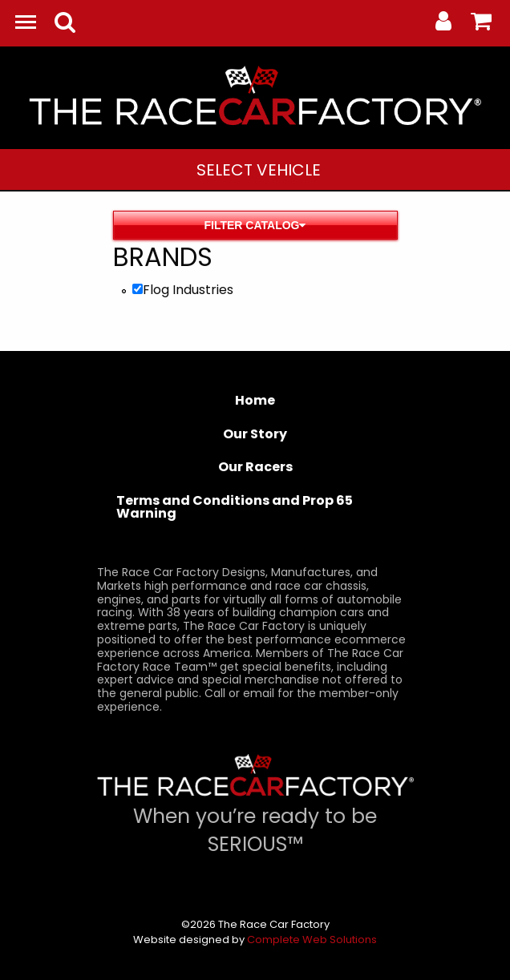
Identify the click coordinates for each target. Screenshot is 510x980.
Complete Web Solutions (312, 940)
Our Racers (255, 467)
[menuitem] (258, 169)
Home (255, 400)
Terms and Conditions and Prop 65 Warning (235, 507)
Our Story (255, 434)
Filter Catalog (255, 225)
